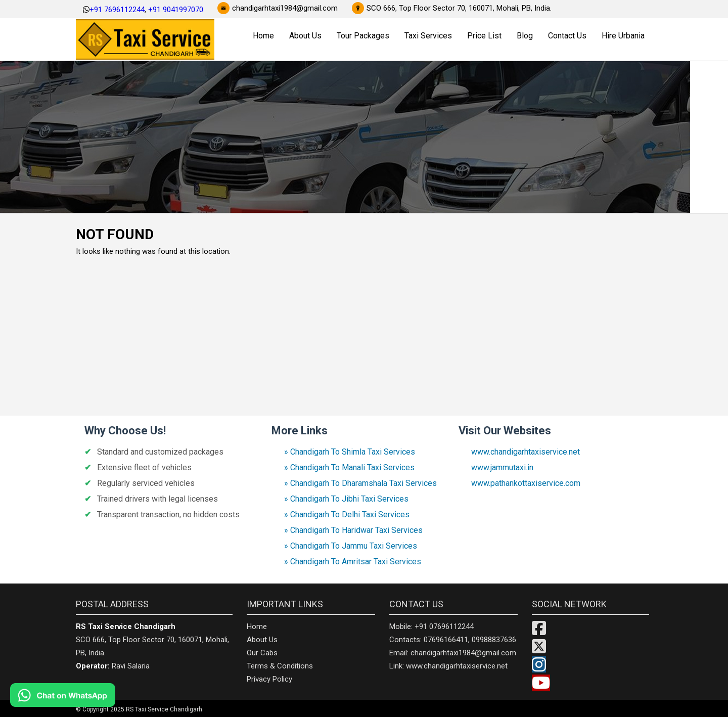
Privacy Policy (269, 679)
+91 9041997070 (176, 10)
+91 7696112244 (117, 10)
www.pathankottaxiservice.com (526, 483)
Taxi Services (428, 36)
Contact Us (567, 36)
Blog (525, 36)
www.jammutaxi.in (502, 467)
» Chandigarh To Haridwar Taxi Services (353, 530)
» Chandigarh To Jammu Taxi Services (351, 546)
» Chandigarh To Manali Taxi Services (349, 467)
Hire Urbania (623, 36)
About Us (305, 36)
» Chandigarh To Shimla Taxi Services (350, 452)
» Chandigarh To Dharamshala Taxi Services (360, 483)
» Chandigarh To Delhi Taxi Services (347, 514)
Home (263, 36)
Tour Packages (363, 36)
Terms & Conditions (280, 666)
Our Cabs (262, 653)
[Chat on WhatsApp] (91, 695)
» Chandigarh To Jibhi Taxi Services (346, 499)
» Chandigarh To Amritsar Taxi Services (353, 562)
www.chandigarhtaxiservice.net (526, 452)
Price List (484, 36)
